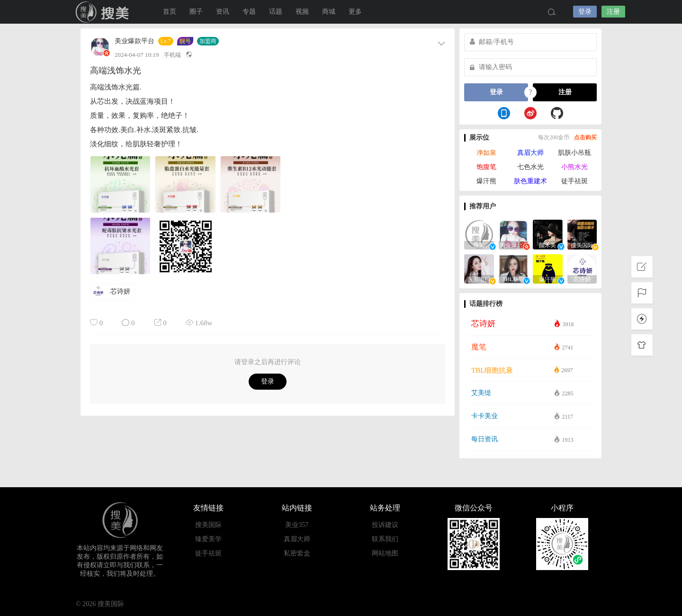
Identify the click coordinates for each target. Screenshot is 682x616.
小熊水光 (574, 167)
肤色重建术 (530, 181)
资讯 (223, 12)
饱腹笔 (486, 167)
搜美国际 (104, 12)
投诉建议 (385, 525)
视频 (302, 12)
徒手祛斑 (574, 181)
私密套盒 (297, 553)
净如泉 (486, 153)
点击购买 (585, 137)
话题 (276, 12)
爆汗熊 (486, 181)
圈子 (196, 12)
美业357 (297, 525)
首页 (170, 12)
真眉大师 (530, 153)
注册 (613, 12)
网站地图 (385, 553)
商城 (329, 12)
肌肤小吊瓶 (574, 153)
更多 (355, 12)
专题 (249, 12)
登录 (585, 12)
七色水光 (530, 167)
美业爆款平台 (135, 41)
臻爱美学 (208, 539)
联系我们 (385, 539)
